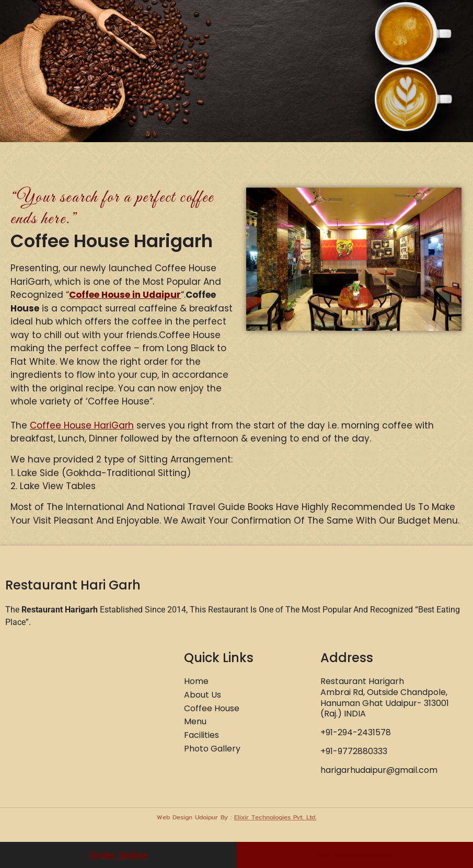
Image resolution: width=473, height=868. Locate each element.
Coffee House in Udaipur (125, 295)
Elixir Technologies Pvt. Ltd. (275, 817)
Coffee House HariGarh (82, 425)
